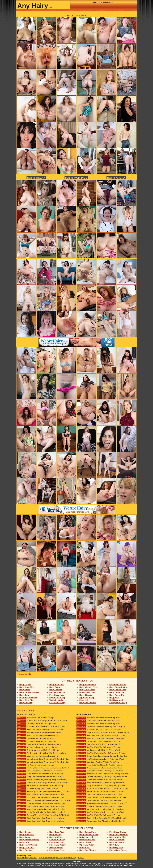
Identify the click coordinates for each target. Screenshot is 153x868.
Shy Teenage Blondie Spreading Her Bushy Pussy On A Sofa (43, 792)
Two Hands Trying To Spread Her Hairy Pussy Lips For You (103, 732)
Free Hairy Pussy (58, 703)
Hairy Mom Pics (76, 178)
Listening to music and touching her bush (36, 724)
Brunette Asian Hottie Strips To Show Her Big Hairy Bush (102, 774)
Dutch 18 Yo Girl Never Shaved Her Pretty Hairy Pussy (41, 753)
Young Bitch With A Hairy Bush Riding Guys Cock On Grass (44, 800)
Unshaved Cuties (88, 692)
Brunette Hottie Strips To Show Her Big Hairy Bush (100, 783)
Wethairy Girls (56, 700)
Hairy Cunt (24, 695)
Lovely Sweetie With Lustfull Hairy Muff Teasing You (101, 727)
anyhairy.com (127, 865)
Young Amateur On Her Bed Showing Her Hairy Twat (41, 809)
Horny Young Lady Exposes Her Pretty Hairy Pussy (40, 797)
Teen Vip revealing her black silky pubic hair (38, 750)
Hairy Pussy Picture (119, 687)
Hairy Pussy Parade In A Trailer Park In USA (98, 762)
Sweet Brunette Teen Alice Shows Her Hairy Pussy (40, 774)
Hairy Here (42, 858)
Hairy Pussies (26, 703)
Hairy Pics (81, 858)
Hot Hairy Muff (116, 700)
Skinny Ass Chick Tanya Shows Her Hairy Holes (99, 729)
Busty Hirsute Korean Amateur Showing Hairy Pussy (41, 803)
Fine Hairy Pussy (57, 697)
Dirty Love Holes (87, 690)
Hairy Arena (116, 178)
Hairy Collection (117, 692)
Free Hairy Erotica (118, 685)
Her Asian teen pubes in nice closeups (35, 718)
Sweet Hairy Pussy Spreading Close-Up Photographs (100, 738)
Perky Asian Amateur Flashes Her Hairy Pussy (98, 718)
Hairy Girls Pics (27, 700)
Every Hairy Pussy (118, 703)
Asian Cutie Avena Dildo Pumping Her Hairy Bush (100, 771)
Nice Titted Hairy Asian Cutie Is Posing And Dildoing (101, 735)
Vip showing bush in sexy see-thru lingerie (37, 747)
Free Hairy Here (57, 695)
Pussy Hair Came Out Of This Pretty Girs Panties (99, 806)
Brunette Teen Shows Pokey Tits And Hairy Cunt (99, 768)
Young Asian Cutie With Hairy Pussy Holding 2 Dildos (101, 786)
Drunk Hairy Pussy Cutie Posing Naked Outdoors (39, 771)
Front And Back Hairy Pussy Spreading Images (39, 744)
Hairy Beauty (56, 687)
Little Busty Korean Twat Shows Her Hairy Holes (99, 794)
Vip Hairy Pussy (87, 697)
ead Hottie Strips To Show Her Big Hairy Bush (98, 750)
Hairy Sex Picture (88, 703)
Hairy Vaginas (56, 690)
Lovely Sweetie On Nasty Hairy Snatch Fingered (99, 800)
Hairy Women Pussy (89, 687)
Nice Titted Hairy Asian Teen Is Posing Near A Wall (40, 794)
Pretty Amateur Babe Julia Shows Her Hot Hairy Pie (40, 777)
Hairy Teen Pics (57, 685)
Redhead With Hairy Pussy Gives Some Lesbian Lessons (42, 721)
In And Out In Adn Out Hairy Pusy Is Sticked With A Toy (102, 789)
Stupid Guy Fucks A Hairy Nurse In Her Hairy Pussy (41, 729)
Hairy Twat (114, 697)
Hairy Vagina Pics (118, 690)
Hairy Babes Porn (88, 685)
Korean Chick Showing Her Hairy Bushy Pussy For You (42, 780)
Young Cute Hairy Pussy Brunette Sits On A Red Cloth (101, 797)
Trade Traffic (77, 862)
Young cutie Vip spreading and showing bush (38, 735)
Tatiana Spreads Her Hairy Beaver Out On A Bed (99, 744)
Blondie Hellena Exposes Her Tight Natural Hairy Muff (101, 818)
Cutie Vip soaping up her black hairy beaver (37, 789)
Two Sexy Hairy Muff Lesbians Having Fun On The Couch (43, 768)
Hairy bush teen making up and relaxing (36, 738)
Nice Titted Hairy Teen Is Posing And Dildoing (98, 747)
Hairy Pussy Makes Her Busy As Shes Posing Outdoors (41, 727)
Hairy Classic (86, 695)
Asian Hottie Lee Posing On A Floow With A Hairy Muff (102, 803)
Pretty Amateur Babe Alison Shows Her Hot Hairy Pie (101, 821)
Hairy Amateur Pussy (29, 692)
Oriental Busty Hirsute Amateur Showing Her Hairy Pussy (102, 756)
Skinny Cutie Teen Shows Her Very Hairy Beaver (99, 765)
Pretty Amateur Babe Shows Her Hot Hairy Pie (98, 741)
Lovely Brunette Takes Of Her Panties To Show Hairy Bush (43, 759)
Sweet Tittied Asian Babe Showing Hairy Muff (98, 721)
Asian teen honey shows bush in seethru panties (39, 732)
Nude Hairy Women (29, 697)
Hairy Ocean (36, 178)
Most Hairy (85, 700)
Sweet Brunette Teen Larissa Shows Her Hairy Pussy (100, 809)
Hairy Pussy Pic (117, 695)
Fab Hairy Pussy (57, 692)
